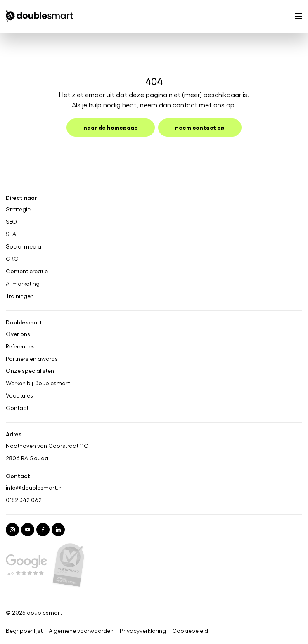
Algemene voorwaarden (81, 631)
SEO (11, 222)
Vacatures (19, 395)
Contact (17, 408)
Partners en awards (32, 358)
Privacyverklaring (143, 631)
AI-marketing (23, 283)
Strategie (18, 209)
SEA (11, 234)
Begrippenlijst (24, 631)
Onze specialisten (30, 371)
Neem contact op (200, 127)
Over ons (18, 334)
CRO (12, 259)
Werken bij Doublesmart (38, 383)
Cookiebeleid (190, 631)
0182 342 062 (24, 500)
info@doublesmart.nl (34, 487)
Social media (24, 246)
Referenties (20, 346)
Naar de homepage (111, 127)
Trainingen (20, 296)
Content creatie (27, 271)
